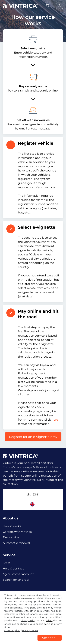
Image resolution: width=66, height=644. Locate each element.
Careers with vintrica (17, 532)
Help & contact (13, 569)
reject (49, 620)
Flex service (11, 537)
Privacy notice (30, 630)
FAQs (6, 563)
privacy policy (27, 620)
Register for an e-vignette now (33, 437)
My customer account (18, 574)
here (55, 420)
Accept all (50, 638)
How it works (12, 526)
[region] (33, 641)
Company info (12, 630)
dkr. (33, 495)
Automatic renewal (16, 543)
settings (49, 624)
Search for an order (16, 580)
